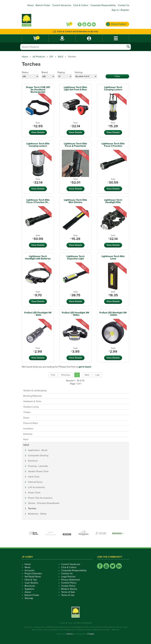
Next (87, 375)
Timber (27, 412)
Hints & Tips (31, 580)
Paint (26, 439)
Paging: (61, 72)
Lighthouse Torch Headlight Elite (113, 201)
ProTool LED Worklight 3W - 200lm (113, 314)
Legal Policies (68, 577)
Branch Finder (43, 5)
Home (25, 57)
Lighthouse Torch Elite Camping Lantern (38, 145)
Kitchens (28, 434)
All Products (39, 57)
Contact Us (123, 5)
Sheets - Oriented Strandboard (44, 503)
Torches (32, 508)
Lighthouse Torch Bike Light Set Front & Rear (75, 88)
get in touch (85, 367)
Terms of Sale (68, 592)
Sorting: (79, 72)
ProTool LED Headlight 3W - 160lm (75, 314)
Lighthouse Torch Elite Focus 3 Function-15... (38, 201)
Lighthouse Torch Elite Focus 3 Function (113, 145)
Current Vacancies (62, 5)
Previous (66, 375)
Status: (25, 72)
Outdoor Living (31, 407)
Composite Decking (38, 456)
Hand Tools (34, 477)
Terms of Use (68, 595)
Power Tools (34, 493)
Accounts (29, 570)
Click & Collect (81, 5)
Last (97, 375)
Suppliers (29, 589)
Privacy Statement (70, 580)
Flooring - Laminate (38, 466)
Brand (45, 72)
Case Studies (31, 583)
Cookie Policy (68, 586)
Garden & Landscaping (35, 390)
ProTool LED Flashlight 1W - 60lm (38, 314)
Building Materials (33, 396)
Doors (26, 418)
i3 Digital (91, 634)
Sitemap (29, 598)
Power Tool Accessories (40, 498)
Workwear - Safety (37, 514)
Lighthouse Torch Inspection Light (75, 257)
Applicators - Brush (38, 450)
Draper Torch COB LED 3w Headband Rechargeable (38, 90)
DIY (51, 57)
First (53, 375)
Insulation (28, 429)
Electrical (33, 461)
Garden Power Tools (38, 471)
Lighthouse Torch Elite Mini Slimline (75, 201)
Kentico (70, 634)
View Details (38, 132)
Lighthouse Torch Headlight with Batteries (38, 257)
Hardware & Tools (32, 401)
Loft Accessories (36, 487)
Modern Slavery (69, 589)
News (28, 567)
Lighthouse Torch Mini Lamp (113, 257)
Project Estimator (33, 574)
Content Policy (69, 583)
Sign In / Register (120, 10)
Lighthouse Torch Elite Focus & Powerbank (75, 145)
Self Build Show (33, 577)
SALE (61, 57)
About (30, 5)
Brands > (118, 534)
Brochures (30, 586)
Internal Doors (35, 482)
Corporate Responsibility (103, 5)
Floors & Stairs (31, 423)
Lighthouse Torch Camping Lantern (113, 88)
